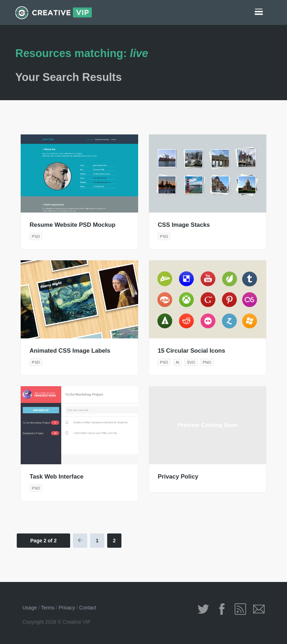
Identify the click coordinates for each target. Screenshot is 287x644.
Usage (30, 608)
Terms (48, 608)
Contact (88, 608)
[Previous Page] (80, 541)
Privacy (67, 608)
